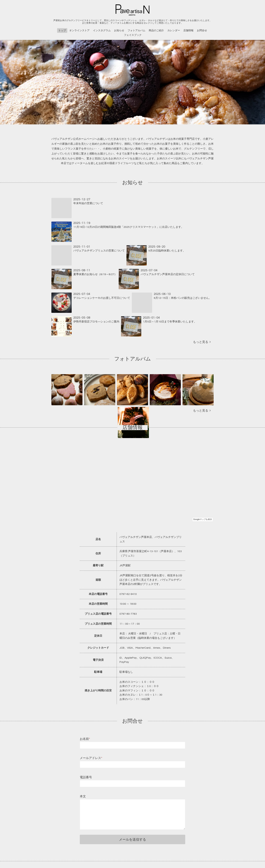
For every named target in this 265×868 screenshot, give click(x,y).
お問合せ (202, 31)
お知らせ (119, 31)
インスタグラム (102, 31)
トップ (62, 31)
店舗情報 (188, 31)
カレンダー (174, 31)
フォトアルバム (136, 31)
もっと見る (202, 342)
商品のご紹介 (156, 31)
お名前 (85, 739)
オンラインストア (79, 31)
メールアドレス (91, 758)
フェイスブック (133, 35)
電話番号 (86, 777)
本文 (83, 796)
